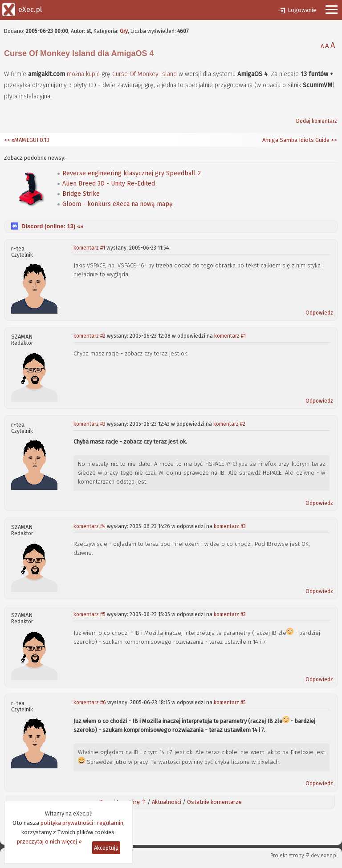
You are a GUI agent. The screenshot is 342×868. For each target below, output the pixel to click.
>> (333, 140)
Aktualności (167, 802)
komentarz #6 (90, 702)
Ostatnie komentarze (214, 802)
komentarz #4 (90, 526)
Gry (124, 31)
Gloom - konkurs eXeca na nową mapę (118, 204)
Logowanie (302, 10)
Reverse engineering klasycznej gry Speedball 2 (132, 173)
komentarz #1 (89, 248)
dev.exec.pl (324, 856)
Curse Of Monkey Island (145, 74)
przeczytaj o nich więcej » (49, 842)
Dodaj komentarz (317, 121)
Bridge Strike (81, 194)
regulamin (110, 823)
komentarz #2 (90, 336)
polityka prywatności (67, 823)
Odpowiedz (319, 313)
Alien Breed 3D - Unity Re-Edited (109, 184)
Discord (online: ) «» (52, 226)
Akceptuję (106, 848)
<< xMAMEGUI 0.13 (27, 140)
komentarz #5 (90, 614)
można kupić (83, 74)
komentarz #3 (90, 424)
